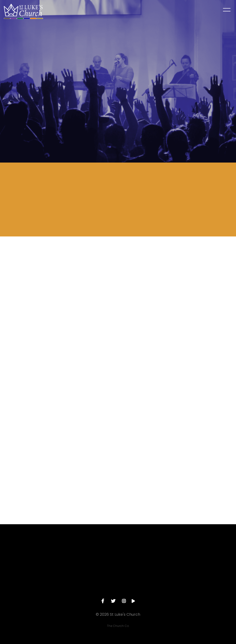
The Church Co (118, 626)
